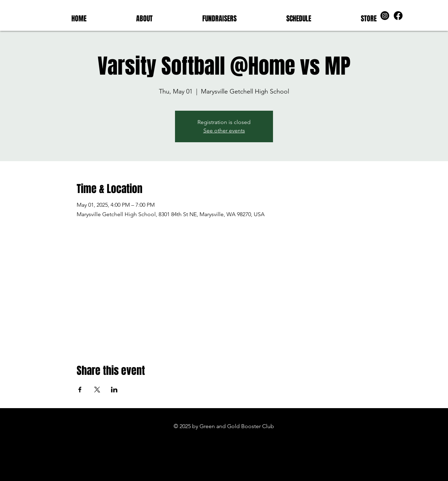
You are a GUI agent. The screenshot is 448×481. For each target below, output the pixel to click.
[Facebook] (398, 16)
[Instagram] (385, 16)
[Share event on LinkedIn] (114, 390)
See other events (224, 130)
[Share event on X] (97, 390)
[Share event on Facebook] (80, 390)
